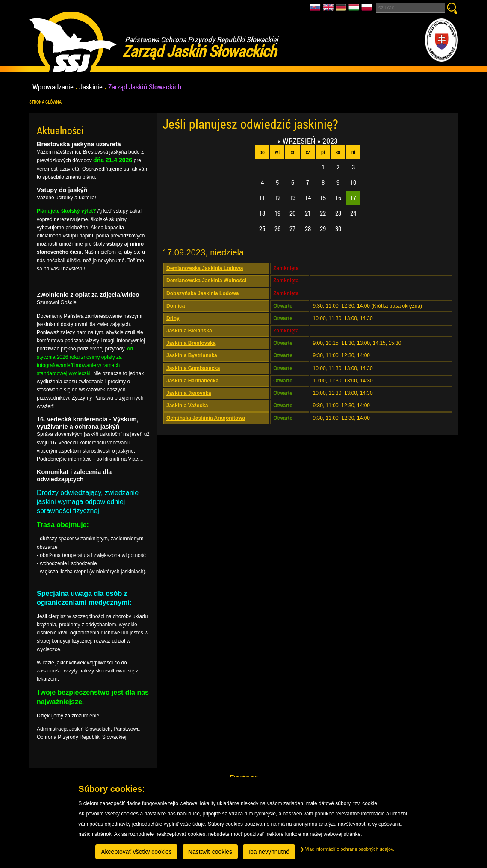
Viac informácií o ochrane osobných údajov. (347, 849)
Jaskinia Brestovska (191, 343)
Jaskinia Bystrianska (192, 355)
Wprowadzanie (53, 87)
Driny (173, 318)
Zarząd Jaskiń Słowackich (145, 87)
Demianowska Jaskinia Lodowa (205, 268)
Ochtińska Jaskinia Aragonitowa (206, 418)
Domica (176, 306)
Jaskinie (91, 87)
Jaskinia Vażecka (187, 406)
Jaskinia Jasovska (189, 393)
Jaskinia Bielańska (189, 331)
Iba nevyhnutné (269, 852)
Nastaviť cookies (210, 852)
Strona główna (45, 102)
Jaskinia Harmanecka (192, 381)
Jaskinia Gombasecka (193, 368)
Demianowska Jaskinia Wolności (206, 281)
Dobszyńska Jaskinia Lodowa (202, 293)
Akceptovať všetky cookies (136, 852)
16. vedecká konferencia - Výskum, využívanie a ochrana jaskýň (88, 423)
